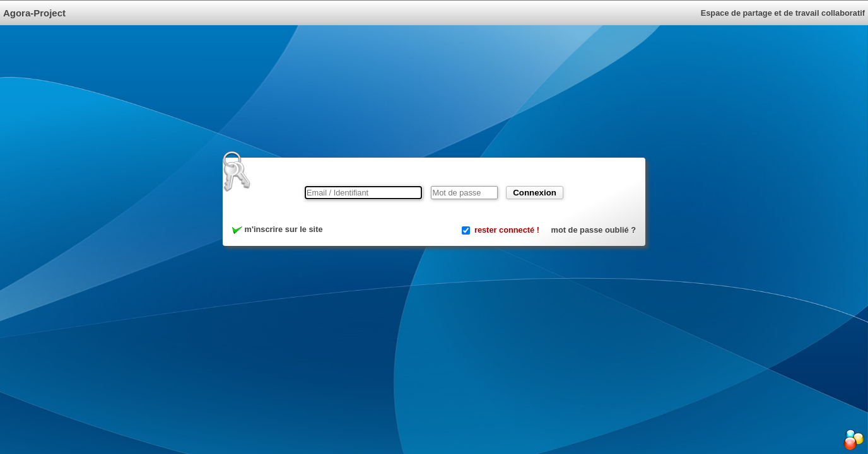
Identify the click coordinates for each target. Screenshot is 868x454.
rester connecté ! (507, 230)
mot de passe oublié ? (594, 230)
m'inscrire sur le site (278, 229)
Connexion (535, 193)
